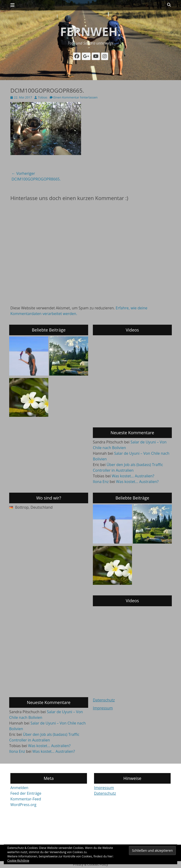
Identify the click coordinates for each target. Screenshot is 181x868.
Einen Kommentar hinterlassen (76, 97)
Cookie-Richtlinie (18, 861)
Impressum (103, 708)
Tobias (43, 97)
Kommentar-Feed (26, 799)
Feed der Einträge (26, 793)
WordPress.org (23, 805)
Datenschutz (104, 700)
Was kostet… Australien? (133, 476)
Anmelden (19, 788)
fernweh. (90, 32)
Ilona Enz (101, 482)
